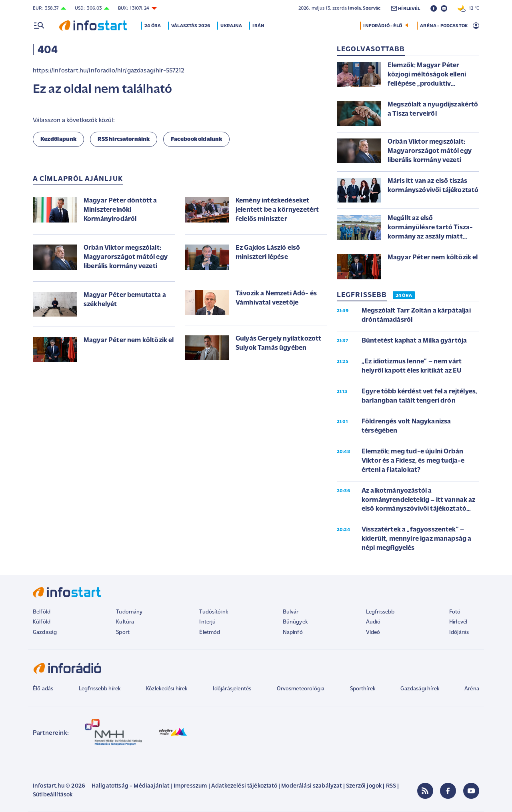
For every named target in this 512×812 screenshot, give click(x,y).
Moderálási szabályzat (311, 786)
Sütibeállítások (53, 795)
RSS (391, 786)
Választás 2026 (191, 26)
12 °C (468, 8)
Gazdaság (45, 633)
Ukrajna (232, 26)
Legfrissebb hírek (100, 689)
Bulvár (291, 612)
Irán (259, 26)
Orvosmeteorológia (301, 689)
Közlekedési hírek (167, 689)
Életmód (210, 633)
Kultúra (125, 622)
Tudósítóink (214, 612)
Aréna (472, 689)
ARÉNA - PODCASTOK (444, 26)
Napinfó (293, 633)
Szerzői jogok (364, 786)
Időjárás (459, 633)
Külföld (42, 622)
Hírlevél (458, 622)
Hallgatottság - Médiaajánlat (130, 786)
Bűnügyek (295, 622)
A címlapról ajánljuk (78, 179)
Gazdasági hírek (420, 689)
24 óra (153, 26)
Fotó (455, 612)
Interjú (207, 622)
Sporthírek (363, 689)
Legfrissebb (380, 612)
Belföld (42, 612)
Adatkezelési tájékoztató (244, 786)
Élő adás (43, 689)
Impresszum (190, 786)
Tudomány (129, 612)
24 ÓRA (404, 296)
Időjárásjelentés (232, 689)
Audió (373, 622)
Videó (373, 633)
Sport (123, 633)
